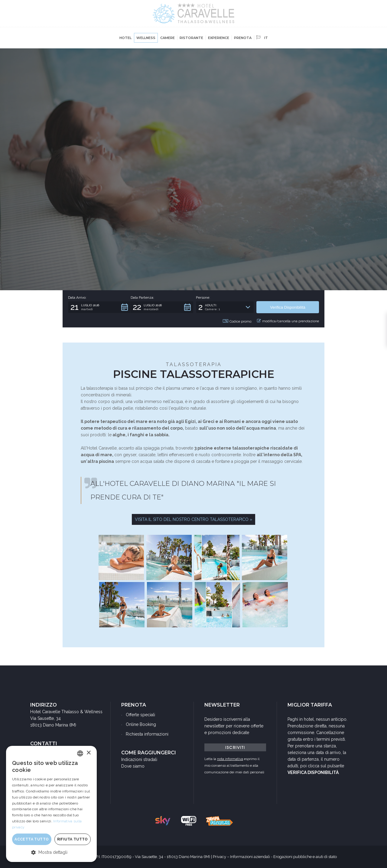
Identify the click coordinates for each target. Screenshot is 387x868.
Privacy (220, 857)
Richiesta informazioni (147, 734)
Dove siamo (133, 766)
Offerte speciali (140, 715)
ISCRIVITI (235, 747)
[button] (99, 307)
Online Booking (141, 724)
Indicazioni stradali (139, 759)
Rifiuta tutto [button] (73, 839)
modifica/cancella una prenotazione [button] (288, 321)
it (262, 38)
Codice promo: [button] (237, 321)
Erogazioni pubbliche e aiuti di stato (305, 857)
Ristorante (191, 38)
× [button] (88, 753)
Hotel (125, 38)
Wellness (146, 38)
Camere (167, 38)
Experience (219, 38)
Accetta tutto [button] (32, 839)
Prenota (243, 38)
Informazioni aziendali (250, 857)
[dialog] (51, 804)
